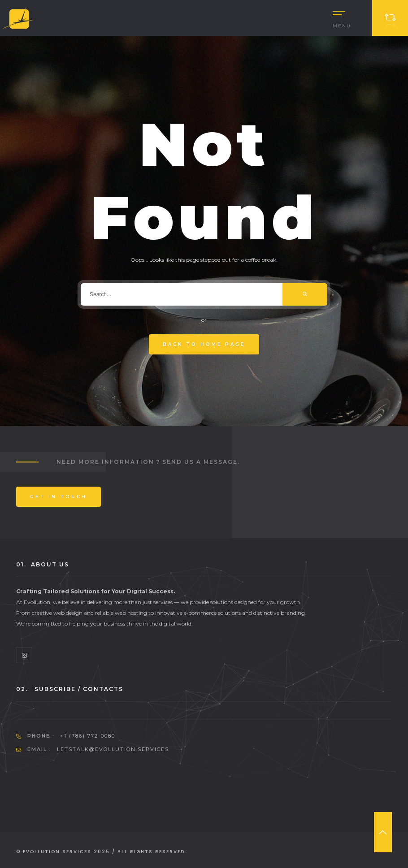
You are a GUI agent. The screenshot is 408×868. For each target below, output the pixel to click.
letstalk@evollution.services (113, 749)
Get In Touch (59, 497)
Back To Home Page (204, 344)
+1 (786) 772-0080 (88, 736)
